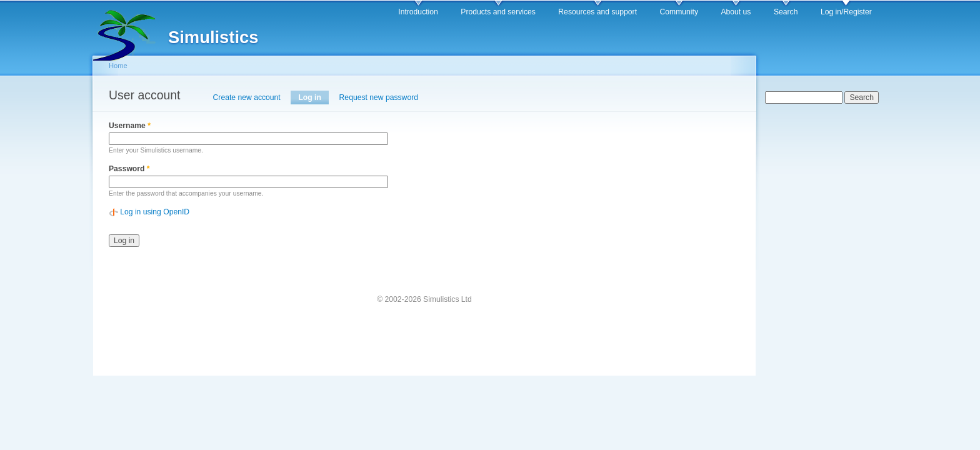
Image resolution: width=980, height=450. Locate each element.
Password (129, 169)
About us (736, 12)
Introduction (418, 12)
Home (118, 66)
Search (786, 12)
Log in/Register (846, 12)
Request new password (379, 97)
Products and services (498, 12)
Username (130, 126)
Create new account (247, 97)
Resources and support (597, 12)
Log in (313, 97)
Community (679, 12)
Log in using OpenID (155, 212)
